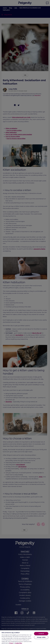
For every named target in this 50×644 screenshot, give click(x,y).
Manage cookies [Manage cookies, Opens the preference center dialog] (41, 637)
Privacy (11, 643)
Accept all (41, 634)
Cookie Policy (19, 643)
